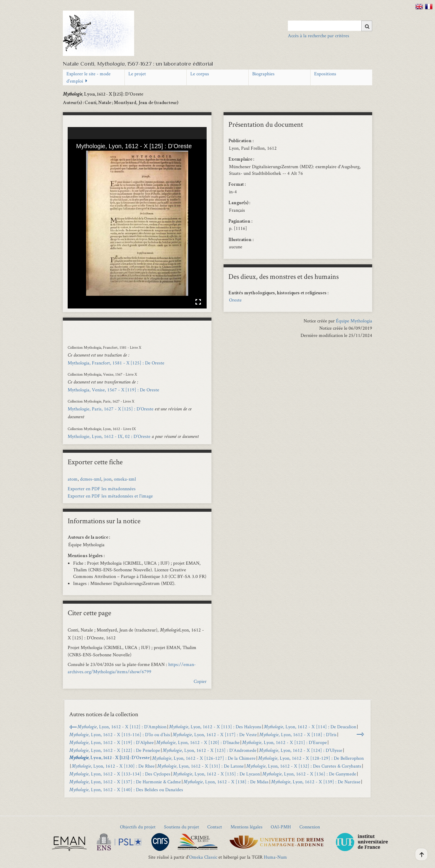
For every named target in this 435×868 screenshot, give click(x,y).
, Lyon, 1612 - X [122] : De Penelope (115, 750)
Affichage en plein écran (198, 302)
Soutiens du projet (182, 827)
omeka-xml (125, 479)
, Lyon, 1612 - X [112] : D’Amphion (122, 727)
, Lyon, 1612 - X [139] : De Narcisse (316, 782)
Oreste (235, 300)
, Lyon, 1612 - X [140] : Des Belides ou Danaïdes (126, 790)
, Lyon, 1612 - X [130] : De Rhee (113, 766)
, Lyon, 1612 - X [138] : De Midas (226, 782)
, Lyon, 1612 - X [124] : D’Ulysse (301, 750)
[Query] (330, 26)
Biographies (263, 74)
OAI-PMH (281, 827)
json (108, 479)
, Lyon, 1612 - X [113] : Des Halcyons (215, 727)
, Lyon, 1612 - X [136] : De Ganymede (309, 774)
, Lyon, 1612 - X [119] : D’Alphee (111, 742)
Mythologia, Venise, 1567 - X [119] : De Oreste (113, 390)
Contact (215, 827)
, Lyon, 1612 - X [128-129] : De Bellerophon (311, 758)
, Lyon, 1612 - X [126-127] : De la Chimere (204, 758)
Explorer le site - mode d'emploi (89, 77)
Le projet (137, 74)
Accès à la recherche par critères (319, 36)
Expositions (325, 74)
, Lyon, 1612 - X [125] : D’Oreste (109, 758)
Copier (200, 681)
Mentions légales (246, 827)
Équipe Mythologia (354, 321)
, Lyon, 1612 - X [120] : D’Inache (198, 742)
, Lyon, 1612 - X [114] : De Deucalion (310, 727)
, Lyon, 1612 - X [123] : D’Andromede (209, 750)
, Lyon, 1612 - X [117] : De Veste (215, 734)
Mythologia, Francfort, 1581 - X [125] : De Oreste (116, 363)
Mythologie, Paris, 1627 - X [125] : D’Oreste (111, 409)
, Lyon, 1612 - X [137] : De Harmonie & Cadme (125, 782)
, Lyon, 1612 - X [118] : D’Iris (298, 734)
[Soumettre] (367, 26)
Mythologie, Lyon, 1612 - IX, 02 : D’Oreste (109, 436)
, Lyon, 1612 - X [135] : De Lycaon (216, 774)
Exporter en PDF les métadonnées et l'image (110, 496)
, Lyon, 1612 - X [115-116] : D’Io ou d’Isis (120, 734)
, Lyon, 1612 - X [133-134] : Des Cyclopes (120, 774)
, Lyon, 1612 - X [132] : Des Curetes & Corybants (304, 766)
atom (73, 479)
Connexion (310, 827)
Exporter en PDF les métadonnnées (102, 489)
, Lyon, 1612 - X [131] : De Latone (200, 766)
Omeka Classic (203, 857)
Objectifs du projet (138, 827)
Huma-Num (275, 857)
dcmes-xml (91, 479)
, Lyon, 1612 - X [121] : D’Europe (284, 742)
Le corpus (200, 74)
